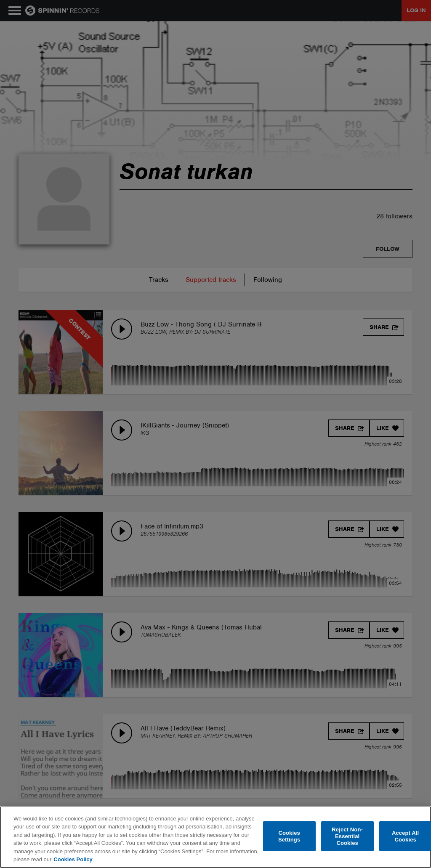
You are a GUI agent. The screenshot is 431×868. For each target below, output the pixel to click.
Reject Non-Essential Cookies (347, 836)
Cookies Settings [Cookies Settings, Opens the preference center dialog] (289, 836)
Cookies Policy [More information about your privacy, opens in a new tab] (73, 859)
